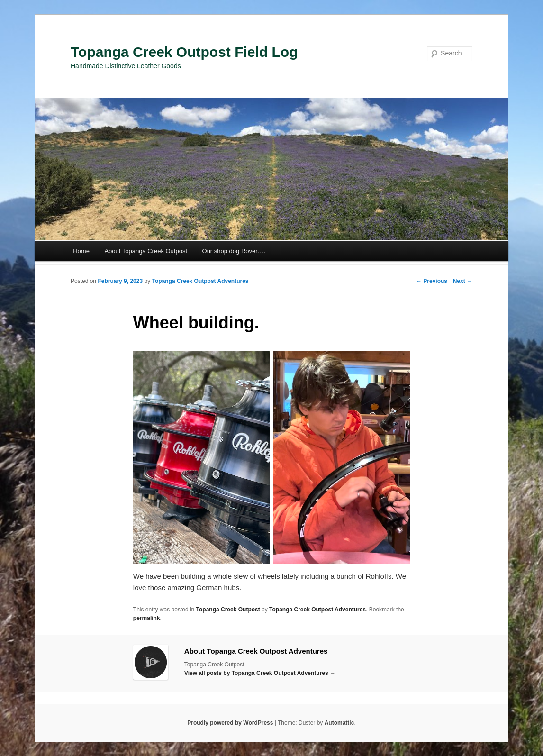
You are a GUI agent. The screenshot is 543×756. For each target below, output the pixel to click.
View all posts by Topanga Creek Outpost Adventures (260, 673)
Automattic (339, 723)
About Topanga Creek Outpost (146, 251)
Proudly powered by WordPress (230, 723)
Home (81, 251)
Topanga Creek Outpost (228, 610)
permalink (147, 618)
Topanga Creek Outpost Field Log (184, 52)
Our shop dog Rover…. (234, 251)
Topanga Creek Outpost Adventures (200, 281)
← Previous (432, 281)
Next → (463, 281)
